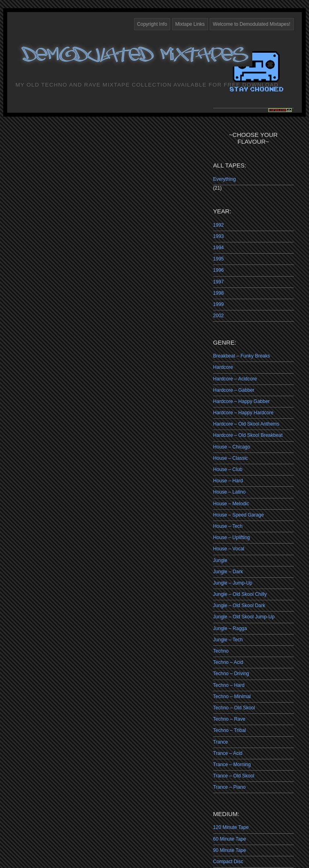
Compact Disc (228, 862)
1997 (219, 282)
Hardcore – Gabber (234, 390)
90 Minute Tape (230, 850)
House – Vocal (229, 549)
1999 (219, 304)
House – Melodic (231, 504)
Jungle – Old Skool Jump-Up (244, 617)
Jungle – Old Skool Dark (239, 606)
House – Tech (228, 526)
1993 (219, 236)
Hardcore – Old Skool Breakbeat (248, 435)
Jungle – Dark (228, 572)
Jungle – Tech (228, 640)
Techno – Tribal (230, 730)
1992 (219, 225)
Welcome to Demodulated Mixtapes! (252, 24)
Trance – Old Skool (234, 776)
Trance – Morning (232, 765)
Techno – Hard (229, 685)
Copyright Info (152, 24)
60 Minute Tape (230, 839)
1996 (219, 270)
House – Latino (230, 492)
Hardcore (223, 367)
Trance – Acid (228, 753)
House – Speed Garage (239, 515)
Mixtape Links (190, 24)
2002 (219, 316)
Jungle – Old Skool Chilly (240, 594)
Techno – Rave (229, 719)
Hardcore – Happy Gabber (242, 401)
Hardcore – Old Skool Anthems (246, 424)
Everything (225, 179)
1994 (219, 248)
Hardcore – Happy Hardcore (243, 413)
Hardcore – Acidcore (235, 379)
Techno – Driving (231, 674)
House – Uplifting (232, 537)
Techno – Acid (228, 662)
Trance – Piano (230, 787)
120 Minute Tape (231, 827)
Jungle (220, 560)
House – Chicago (232, 447)
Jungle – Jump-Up (233, 583)
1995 (219, 259)
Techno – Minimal (232, 696)
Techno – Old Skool (234, 708)
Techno (221, 651)
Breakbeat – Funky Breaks (242, 356)
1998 (219, 293)
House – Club (228, 469)
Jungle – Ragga (230, 628)
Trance (221, 742)
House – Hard (228, 481)
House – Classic (231, 458)
